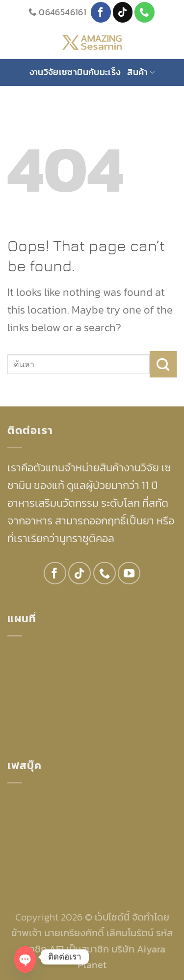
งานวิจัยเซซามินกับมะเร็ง (75, 72)
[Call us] (145, 12)
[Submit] (163, 364)
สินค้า (141, 72)
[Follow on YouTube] (129, 573)
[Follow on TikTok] (123, 12)
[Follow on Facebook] (101, 12)
